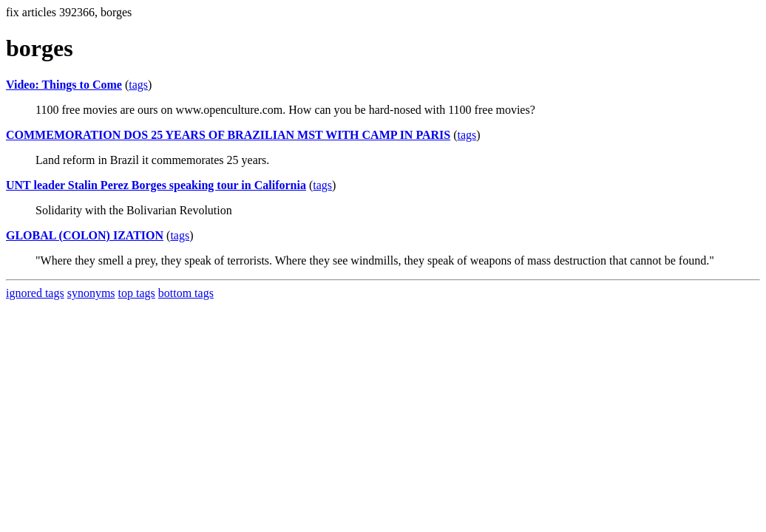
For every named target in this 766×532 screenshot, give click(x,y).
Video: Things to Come (64, 85)
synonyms (91, 293)
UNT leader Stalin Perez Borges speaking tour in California (156, 185)
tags (138, 85)
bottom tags (186, 293)
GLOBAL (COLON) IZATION (85, 235)
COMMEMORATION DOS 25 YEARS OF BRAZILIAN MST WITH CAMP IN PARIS (228, 135)
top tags (137, 293)
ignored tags (35, 293)
